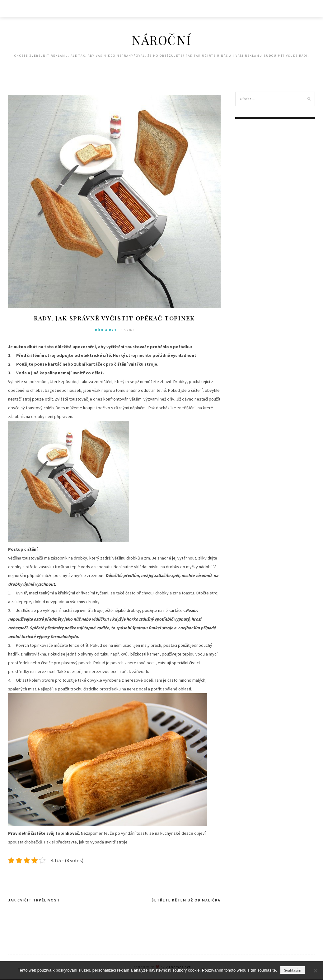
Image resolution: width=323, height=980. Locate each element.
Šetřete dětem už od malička (186, 901)
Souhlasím (293, 970)
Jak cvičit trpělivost (34, 901)
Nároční (161, 40)
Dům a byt (106, 331)
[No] (315, 971)
